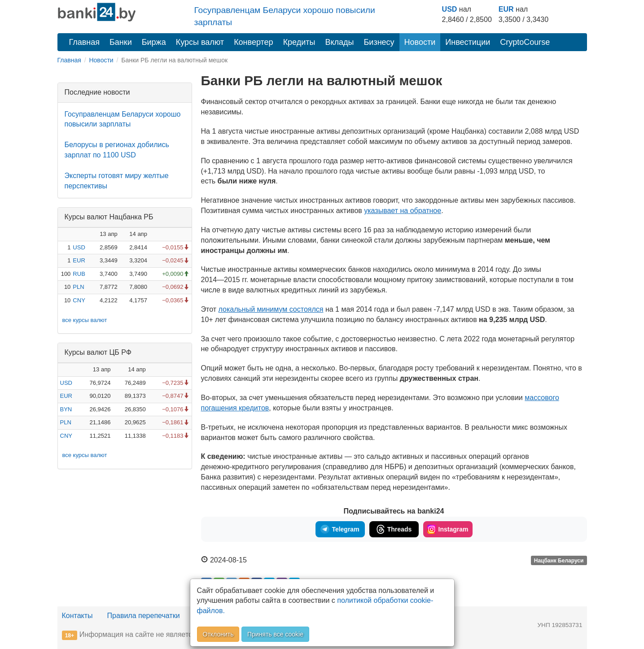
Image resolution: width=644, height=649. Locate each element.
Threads (394, 529)
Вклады (339, 42)
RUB (79, 274)
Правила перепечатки (144, 616)
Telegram (340, 529)
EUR (506, 9)
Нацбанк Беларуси (559, 561)
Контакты (77, 616)
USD (450, 9)
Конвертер (254, 42)
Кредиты (299, 42)
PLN (78, 287)
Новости (420, 42)
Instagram (448, 529)
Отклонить (218, 634)
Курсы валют (200, 42)
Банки (121, 42)
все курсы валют (85, 320)
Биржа (154, 42)
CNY (79, 300)
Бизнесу (379, 42)
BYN (66, 409)
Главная (85, 42)
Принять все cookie (275, 634)
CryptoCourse (525, 42)
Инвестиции (468, 42)
